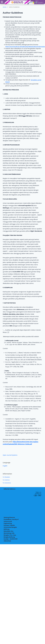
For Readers (6, 477)
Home (5, 7)
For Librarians (7, 483)
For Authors (6, 480)
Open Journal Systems (10, 455)
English (5, 466)
